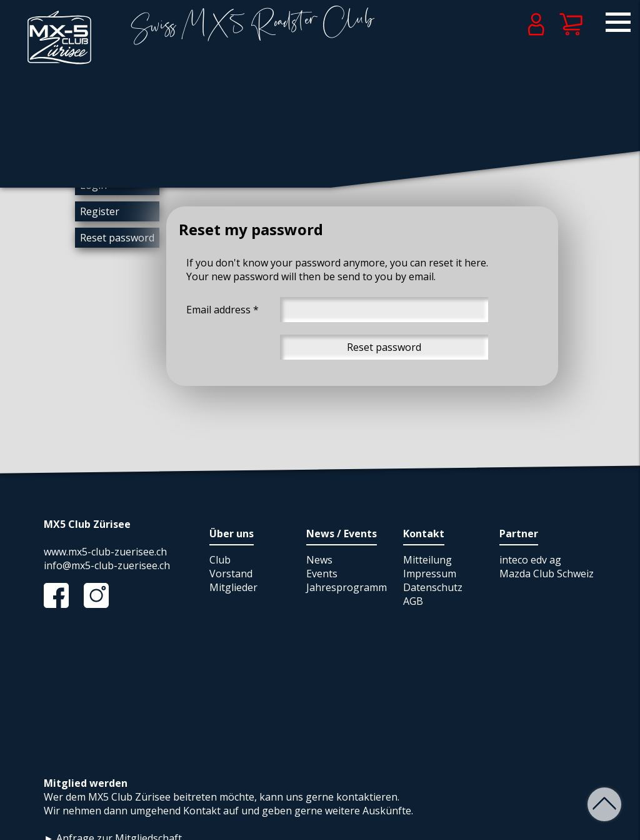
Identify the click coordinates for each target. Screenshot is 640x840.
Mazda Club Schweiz (547, 574)
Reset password (117, 238)
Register (100, 211)
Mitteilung (427, 560)
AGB (413, 601)
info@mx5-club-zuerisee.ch (107, 565)
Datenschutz (433, 587)
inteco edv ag (530, 560)
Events (322, 574)
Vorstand (231, 574)
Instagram (102, 595)
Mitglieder (233, 587)
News (319, 560)
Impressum (430, 574)
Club (220, 560)
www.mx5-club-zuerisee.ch (105, 552)
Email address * (222, 310)
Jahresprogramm (347, 587)
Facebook (62, 595)
